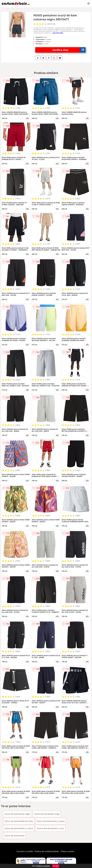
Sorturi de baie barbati (15, 836)
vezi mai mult (58, 33)
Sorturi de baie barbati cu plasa (51, 821)
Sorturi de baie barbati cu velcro (19, 828)
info (27, 118)
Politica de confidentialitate (47, 851)
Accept (56, 866)
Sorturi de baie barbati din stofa (19, 821)
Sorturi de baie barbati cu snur (50, 828)
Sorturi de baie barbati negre (17, 814)
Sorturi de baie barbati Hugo (47, 814)
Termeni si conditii (25, 851)
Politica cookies (67, 851)
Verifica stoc (69, 50)
